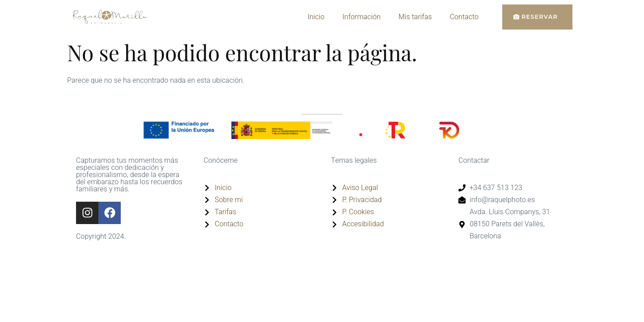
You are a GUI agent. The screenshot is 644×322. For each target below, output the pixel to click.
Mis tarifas (415, 17)
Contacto (464, 17)
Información (362, 17)
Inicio (316, 17)
